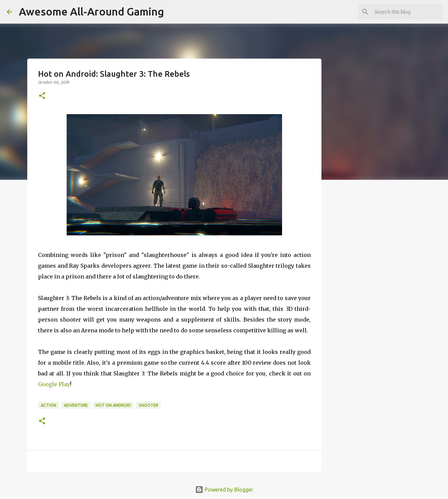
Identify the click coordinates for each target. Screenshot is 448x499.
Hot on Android (113, 405)
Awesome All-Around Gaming (91, 11)
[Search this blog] (407, 12)
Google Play (54, 384)
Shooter (148, 405)
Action (48, 405)
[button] (42, 96)
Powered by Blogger (224, 490)
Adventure (76, 405)
